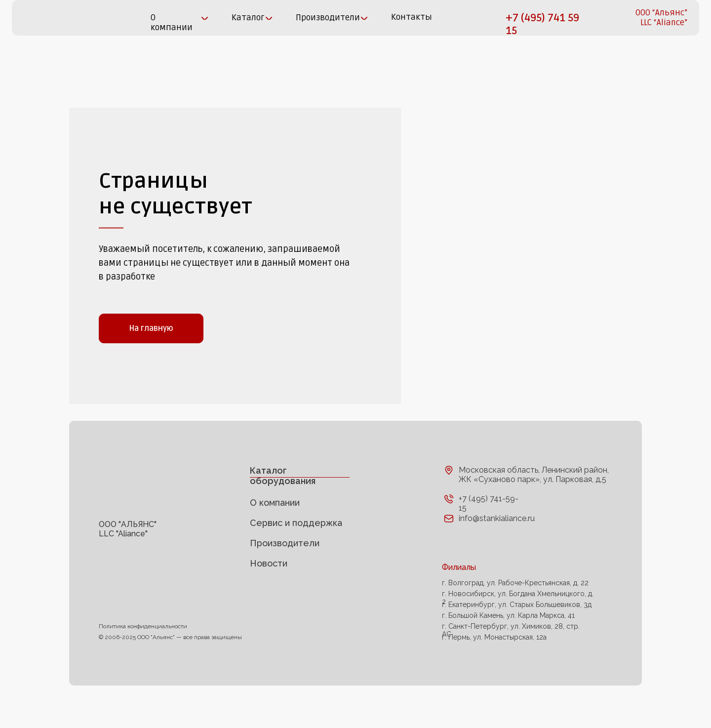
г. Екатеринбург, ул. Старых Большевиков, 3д (517, 632)
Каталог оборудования (283, 503)
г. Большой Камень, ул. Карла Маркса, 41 (508, 643)
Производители (285, 571)
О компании (275, 530)
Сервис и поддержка (296, 550)
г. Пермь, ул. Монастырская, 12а (494, 665)
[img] (46, 18)
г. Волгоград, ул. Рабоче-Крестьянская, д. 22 (515, 610)
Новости (269, 591)
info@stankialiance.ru (497, 546)
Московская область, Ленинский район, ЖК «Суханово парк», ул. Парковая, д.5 (534, 502)
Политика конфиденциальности (143, 654)
